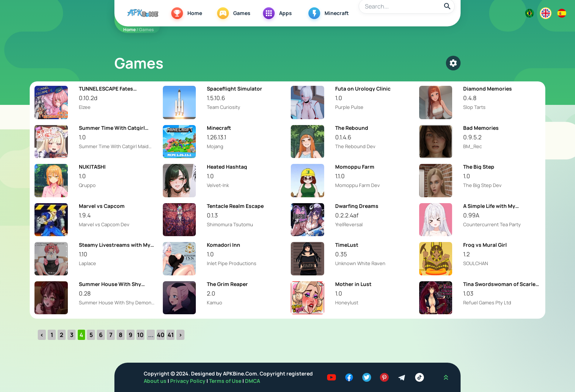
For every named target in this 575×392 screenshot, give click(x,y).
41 (171, 335)
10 (140, 335)
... (151, 335)
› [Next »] (180, 335)
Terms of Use (225, 381)
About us (156, 381)
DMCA (252, 381)
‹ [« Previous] (42, 335)
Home (129, 30)
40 (161, 335)
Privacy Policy (188, 381)
